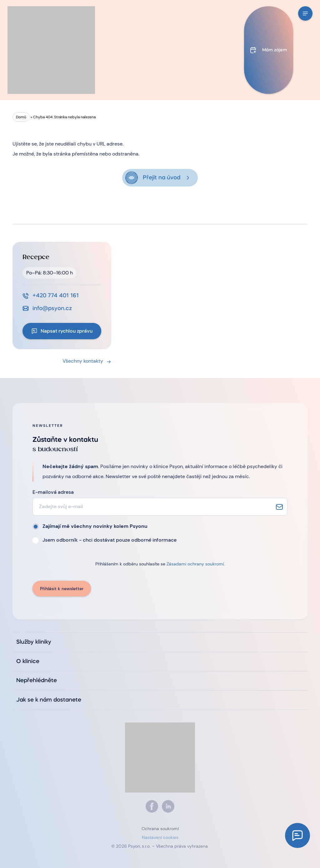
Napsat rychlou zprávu (67, 331)
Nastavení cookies (160, 837)
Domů (21, 117)
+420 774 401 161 (56, 296)
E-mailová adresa (53, 492)
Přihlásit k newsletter (62, 589)
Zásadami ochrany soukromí (195, 564)
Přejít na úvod (162, 178)
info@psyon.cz (52, 309)
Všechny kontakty (83, 361)
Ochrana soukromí (160, 829)
